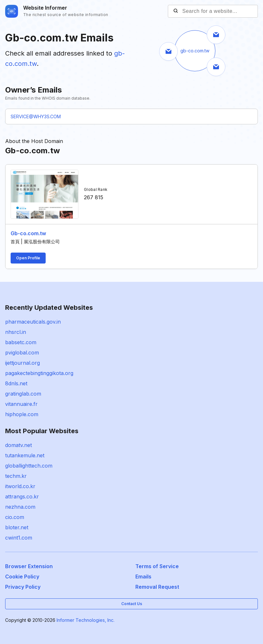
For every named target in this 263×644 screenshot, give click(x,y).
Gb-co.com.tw (28, 233)
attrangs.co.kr (22, 496)
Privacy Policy (23, 587)
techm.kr (16, 476)
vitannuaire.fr (21, 404)
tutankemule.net (25, 455)
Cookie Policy (22, 577)
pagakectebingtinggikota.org (39, 373)
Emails (143, 577)
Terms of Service (157, 566)
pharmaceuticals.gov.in (33, 322)
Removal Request (157, 587)
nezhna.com (20, 507)
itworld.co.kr (20, 486)
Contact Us (132, 604)
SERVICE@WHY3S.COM (36, 116)
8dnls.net (16, 383)
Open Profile (28, 258)
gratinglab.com (23, 394)
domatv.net (18, 445)
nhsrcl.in (16, 332)
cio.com (15, 517)
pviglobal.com (22, 353)
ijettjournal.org (23, 363)
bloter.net (17, 527)
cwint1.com (19, 538)
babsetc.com (21, 342)
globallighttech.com (29, 466)
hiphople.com (22, 414)
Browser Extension (29, 566)
